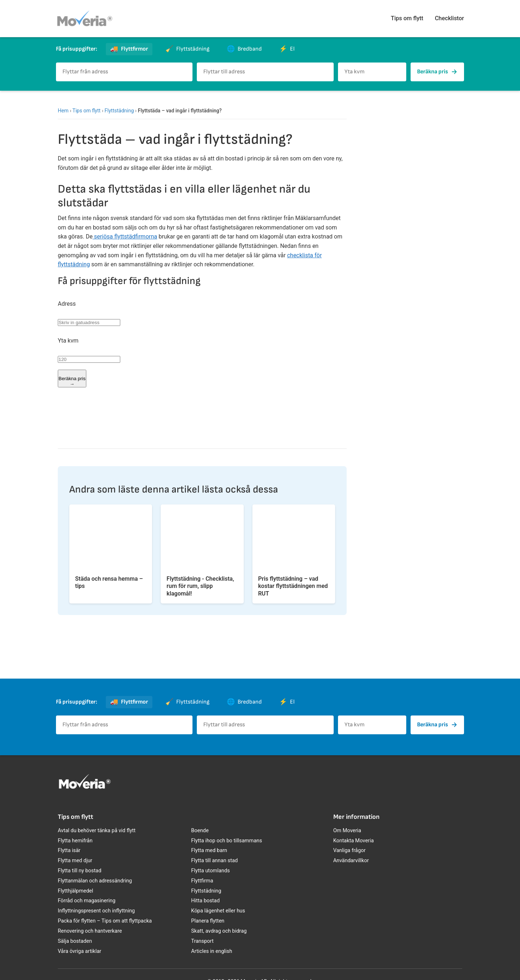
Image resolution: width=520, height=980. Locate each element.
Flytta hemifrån (75, 841)
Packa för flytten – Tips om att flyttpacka (105, 921)
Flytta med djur (75, 861)
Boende (200, 831)
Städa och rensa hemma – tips (109, 583)
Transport (202, 941)
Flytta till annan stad (214, 861)
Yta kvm (68, 341)
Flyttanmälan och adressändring (95, 881)
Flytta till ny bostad (80, 871)
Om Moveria (347, 831)
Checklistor (449, 18)
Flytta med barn (209, 850)
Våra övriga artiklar (79, 951)
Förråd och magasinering (87, 901)
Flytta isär (69, 850)
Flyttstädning (119, 111)
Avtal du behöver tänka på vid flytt (97, 831)
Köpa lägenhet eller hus (218, 911)
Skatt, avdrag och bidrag (219, 931)
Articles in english (212, 951)
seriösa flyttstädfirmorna (125, 237)
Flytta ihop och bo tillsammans (226, 841)
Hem (63, 111)
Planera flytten (208, 921)
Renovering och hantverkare (90, 931)
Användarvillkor (351, 861)
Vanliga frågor (350, 850)
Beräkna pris (437, 72)
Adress (67, 304)
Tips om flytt (407, 18)
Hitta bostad (205, 901)
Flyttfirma (202, 881)
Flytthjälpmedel (75, 891)
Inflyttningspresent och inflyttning (96, 911)
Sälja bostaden (75, 941)
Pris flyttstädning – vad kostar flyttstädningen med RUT (293, 586)
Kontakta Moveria (354, 841)
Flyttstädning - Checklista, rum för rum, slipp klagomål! (200, 586)
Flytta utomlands (210, 871)
